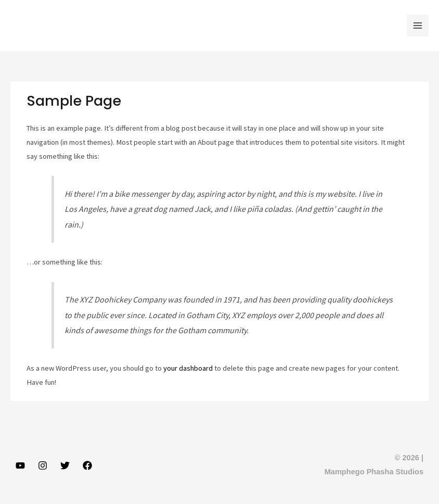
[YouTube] (20, 465)
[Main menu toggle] (418, 26)
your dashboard (188, 368)
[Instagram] (43, 465)
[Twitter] (65, 465)
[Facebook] (87, 465)
